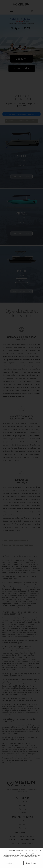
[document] (21, 434)
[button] (40, 852)
